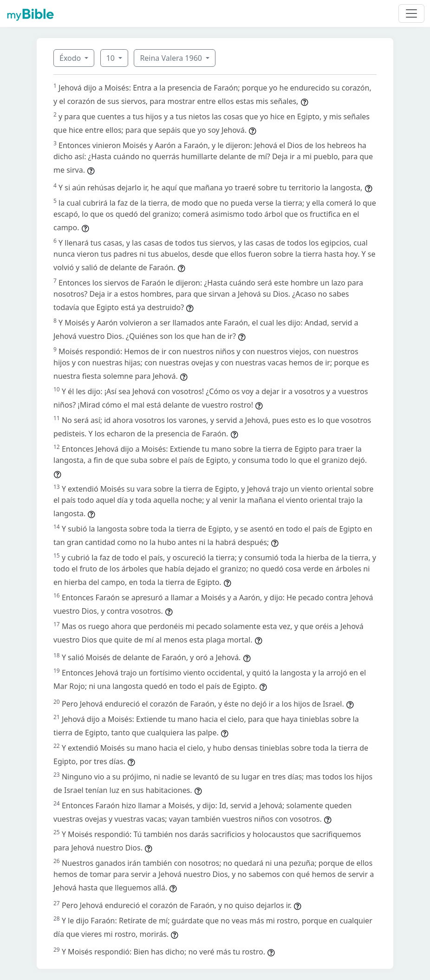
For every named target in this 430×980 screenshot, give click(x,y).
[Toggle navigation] (411, 13)
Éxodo (71, 58)
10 (111, 58)
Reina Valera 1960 (172, 58)
